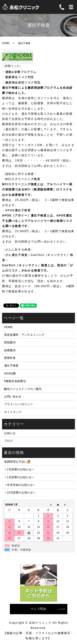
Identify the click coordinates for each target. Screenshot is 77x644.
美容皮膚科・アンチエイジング (24, 335)
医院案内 (10, 342)
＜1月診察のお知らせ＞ (19, 477)
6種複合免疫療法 (15, 381)
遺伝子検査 (11, 366)
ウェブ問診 (39, 609)
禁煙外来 (10, 358)
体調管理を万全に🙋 (17, 462)
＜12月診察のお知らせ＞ (20, 492)
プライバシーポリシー (18, 404)
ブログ (8, 441)
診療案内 (10, 350)
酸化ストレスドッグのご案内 (23, 389)
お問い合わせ (13, 397)
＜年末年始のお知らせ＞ (20, 485)
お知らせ (10, 433)
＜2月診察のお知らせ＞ (19, 469)
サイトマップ (13, 412)
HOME (6, 43)
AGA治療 (10, 373)
